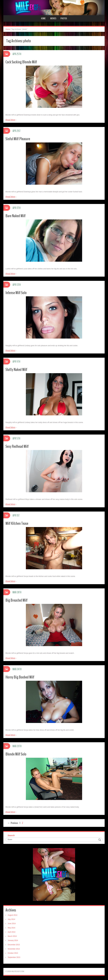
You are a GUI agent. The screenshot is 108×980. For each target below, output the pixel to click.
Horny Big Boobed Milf (20, 677)
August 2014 (12, 915)
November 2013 (14, 949)
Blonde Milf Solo (16, 754)
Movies (53, 18)
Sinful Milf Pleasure (18, 139)
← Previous (13, 823)
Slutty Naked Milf (16, 370)
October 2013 (13, 953)
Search (11, 835)
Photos (64, 18)
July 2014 (11, 919)
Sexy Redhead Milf (17, 446)
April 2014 (12, 932)
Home (43, 18)
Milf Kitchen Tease (17, 523)
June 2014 (12, 924)
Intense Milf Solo (16, 293)
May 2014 (11, 928)
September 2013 (14, 957)
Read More (10, 120)
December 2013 (14, 945)
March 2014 (12, 936)
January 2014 (13, 940)
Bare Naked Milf (16, 216)
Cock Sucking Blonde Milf (21, 62)
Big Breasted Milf (17, 600)
